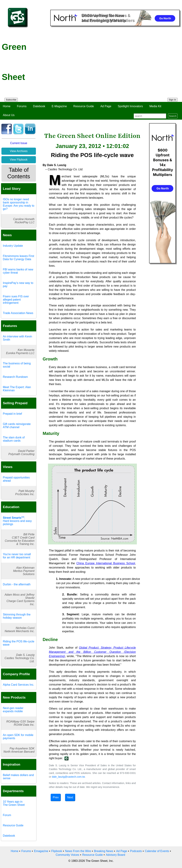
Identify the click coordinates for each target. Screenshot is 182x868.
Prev (56, 797)
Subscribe (11, 100)
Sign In (173, 100)
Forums (22, 106)
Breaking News (104, 851)
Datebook (39, 106)
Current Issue (19, 143)
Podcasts (136, 851)
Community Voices (67, 855)
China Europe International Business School (106, 563)
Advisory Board (115, 855)
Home (7, 106)
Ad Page (106, 106)
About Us (9, 115)
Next (70, 797)
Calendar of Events (157, 851)
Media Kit (155, 106)
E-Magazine (59, 106)
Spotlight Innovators (130, 106)
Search (173, 116)
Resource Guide (84, 106)
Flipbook (57, 851)
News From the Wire (78, 851)
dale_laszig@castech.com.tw (68, 777)
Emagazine (41, 851)
